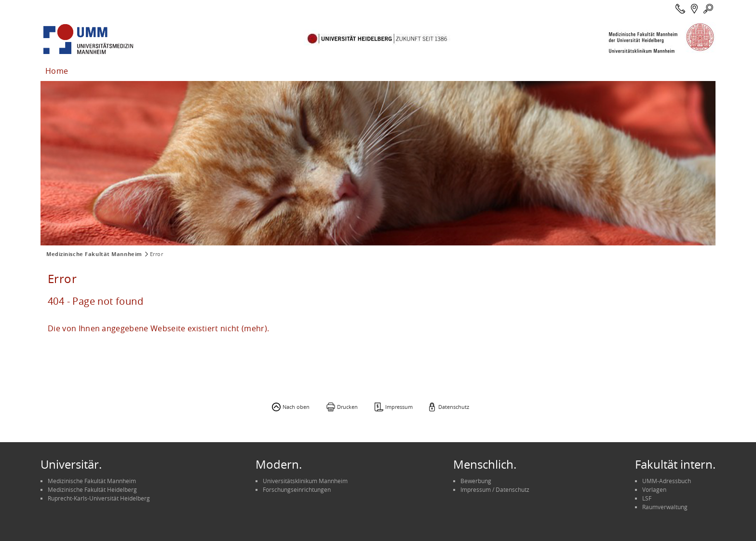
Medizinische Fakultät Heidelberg (92, 489)
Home (57, 71)
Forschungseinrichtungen (297, 489)
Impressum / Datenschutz (495, 489)
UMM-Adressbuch (667, 481)
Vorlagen (654, 489)
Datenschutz (454, 407)
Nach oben (296, 407)
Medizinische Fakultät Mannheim (94, 254)
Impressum (399, 407)
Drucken (347, 407)
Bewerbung (476, 481)
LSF (647, 498)
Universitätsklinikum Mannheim (305, 481)
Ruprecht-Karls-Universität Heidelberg (99, 498)
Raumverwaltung (665, 507)
